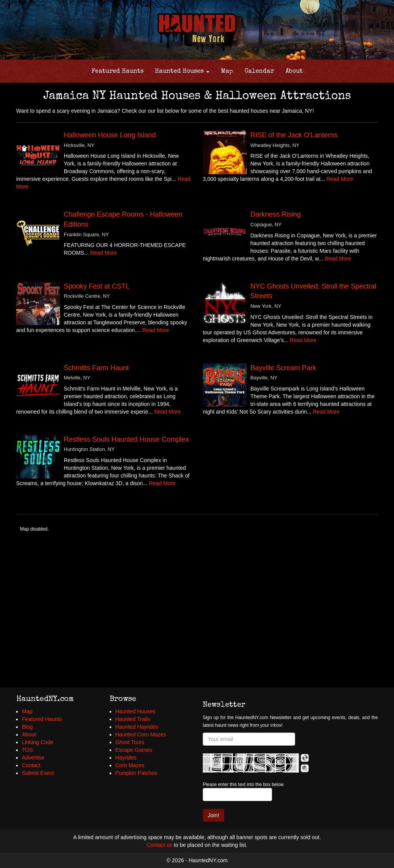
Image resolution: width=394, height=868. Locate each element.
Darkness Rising (276, 214)
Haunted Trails (133, 719)
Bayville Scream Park (283, 368)
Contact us (159, 845)
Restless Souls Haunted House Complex (126, 439)
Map (227, 72)
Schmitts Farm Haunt (96, 368)
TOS (28, 750)
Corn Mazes (130, 765)
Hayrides (126, 758)
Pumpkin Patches (136, 773)
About (294, 72)
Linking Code (38, 742)
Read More (340, 179)
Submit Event (38, 773)
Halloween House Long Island (110, 135)
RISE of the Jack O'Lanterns (294, 135)
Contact (31, 765)
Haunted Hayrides (137, 727)
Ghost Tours (130, 742)
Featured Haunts (118, 72)
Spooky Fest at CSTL (97, 286)
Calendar (259, 72)
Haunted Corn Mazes (141, 734)
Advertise (33, 758)
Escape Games (134, 750)
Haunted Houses (182, 72)
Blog (27, 727)
